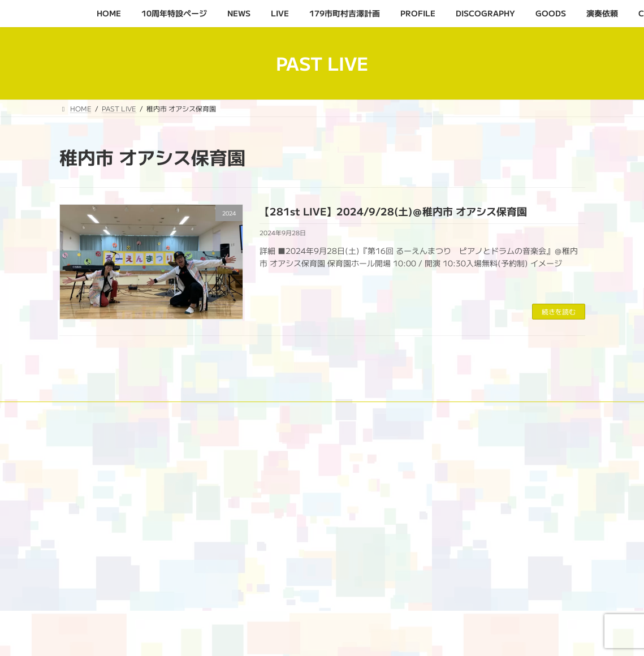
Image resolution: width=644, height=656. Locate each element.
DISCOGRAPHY (435, 412)
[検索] (377, 591)
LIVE (244, 412)
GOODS (496, 412)
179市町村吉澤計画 (305, 412)
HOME (81, 412)
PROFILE (373, 412)
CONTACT (87, 419)
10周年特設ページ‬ (142, 412)
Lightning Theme (317, 636)
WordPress (255, 636)
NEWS (204, 412)
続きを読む (559, 311)
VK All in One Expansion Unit (399, 636)
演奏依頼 (544, 412)
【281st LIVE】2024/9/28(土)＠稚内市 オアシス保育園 (393, 211)
